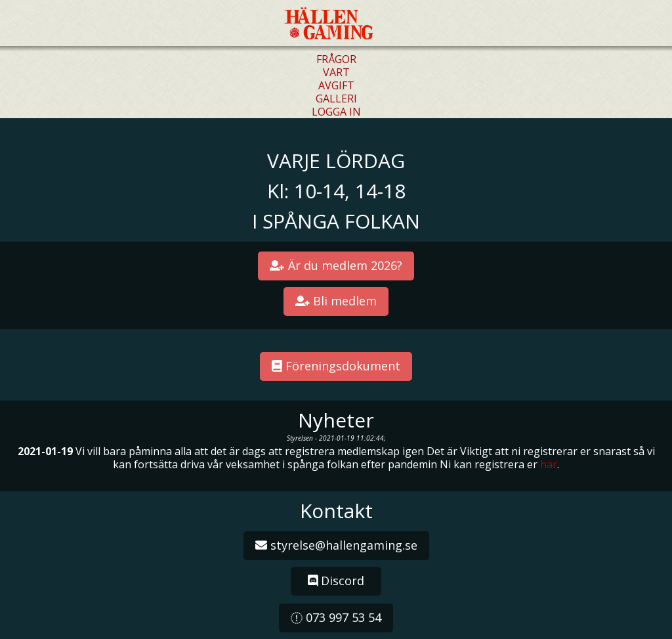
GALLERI (336, 99)
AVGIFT (336, 85)
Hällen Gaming (330, 24)
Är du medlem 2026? (336, 265)
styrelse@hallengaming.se (336, 545)
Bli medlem (336, 301)
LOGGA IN (336, 112)
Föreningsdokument (336, 366)
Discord (336, 581)
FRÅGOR (336, 59)
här (549, 464)
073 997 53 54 (336, 617)
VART (336, 72)
